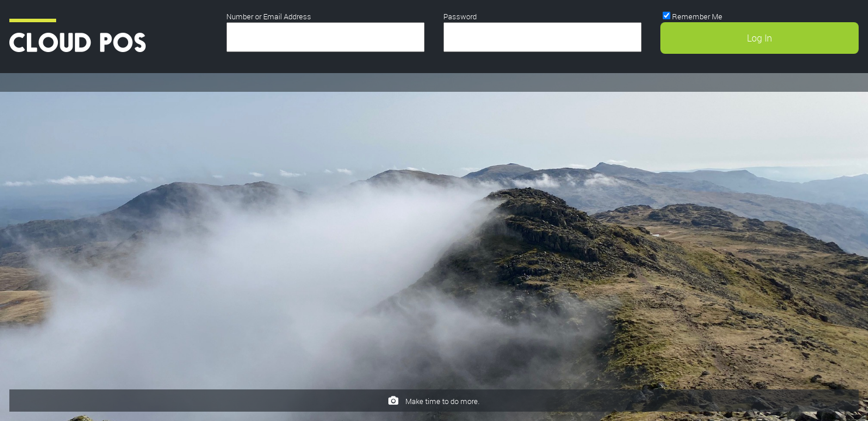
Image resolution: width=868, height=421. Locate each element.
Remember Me (697, 17)
